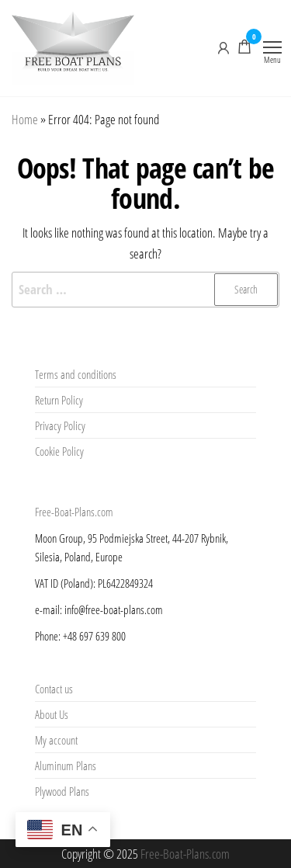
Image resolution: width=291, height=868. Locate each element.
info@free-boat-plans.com (114, 609)
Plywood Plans (62, 791)
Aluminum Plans (66, 766)
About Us (52, 714)
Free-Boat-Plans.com (74, 512)
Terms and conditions (76, 374)
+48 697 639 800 (94, 636)
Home (25, 119)
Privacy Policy (60, 425)
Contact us (54, 689)
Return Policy (59, 400)
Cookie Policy (59, 451)
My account (56, 740)
